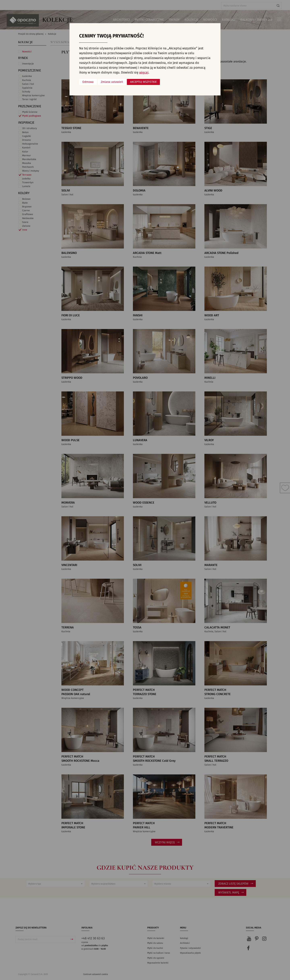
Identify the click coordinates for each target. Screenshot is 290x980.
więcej (144, 72)
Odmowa (88, 82)
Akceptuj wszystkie (143, 82)
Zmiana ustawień (112, 82)
